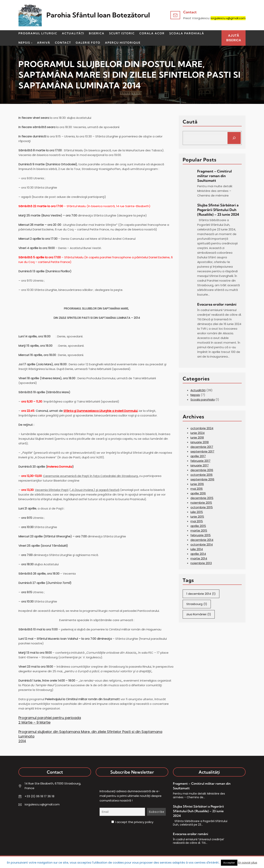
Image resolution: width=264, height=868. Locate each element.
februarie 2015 (201, 535)
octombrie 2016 (201, 475)
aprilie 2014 (198, 554)
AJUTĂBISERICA (234, 38)
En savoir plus (248, 862)
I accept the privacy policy (132, 822)
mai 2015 (197, 521)
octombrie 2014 (202, 544)
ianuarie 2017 (200, 465)
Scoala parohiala (203, 400)
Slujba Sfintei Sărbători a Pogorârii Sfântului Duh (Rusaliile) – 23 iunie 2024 (218, 210)
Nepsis (195, 395)
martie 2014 (199, 558)
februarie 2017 (200, 461)
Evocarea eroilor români (217, 304)
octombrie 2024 (202, 428)
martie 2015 (199, 531)
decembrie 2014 (202, 540)
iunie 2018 (197, 437)
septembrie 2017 (202, 451)
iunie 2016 (197, 484)
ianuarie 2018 (200, 442)
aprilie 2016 (198, 493)
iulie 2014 (197, 549)
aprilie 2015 (198, 526)
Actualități (198, 390)
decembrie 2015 (202, 498)
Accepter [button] (229, 863)
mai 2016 (197, 489)
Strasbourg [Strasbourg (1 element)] (197, 604)
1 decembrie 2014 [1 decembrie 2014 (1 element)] (201, 594)
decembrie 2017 (202, 447)
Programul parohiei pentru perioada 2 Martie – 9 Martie (50, 720)
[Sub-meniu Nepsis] (32, 43)
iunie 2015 (197, 517)
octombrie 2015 (202, 507)
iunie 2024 (198, 433)
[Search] (234, 138)
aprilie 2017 (198, 456)
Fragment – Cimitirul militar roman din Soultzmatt (214, 176)
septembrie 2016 (202, 479)
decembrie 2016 (202, 470)
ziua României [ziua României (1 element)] (199, 614)
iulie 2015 (197, 512)
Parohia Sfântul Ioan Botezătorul (98, 15)
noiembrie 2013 (201, 563)
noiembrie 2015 (201, 503)
